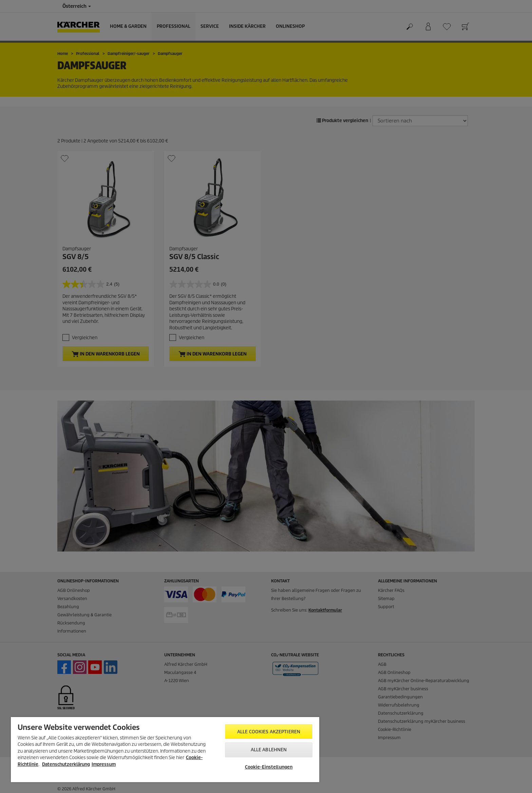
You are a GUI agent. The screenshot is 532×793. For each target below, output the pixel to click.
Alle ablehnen (269, 750)
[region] (165, 750)
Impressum (104, 764)
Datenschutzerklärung (66, 764)
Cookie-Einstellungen (269, 767)
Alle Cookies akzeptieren (269, 732)
